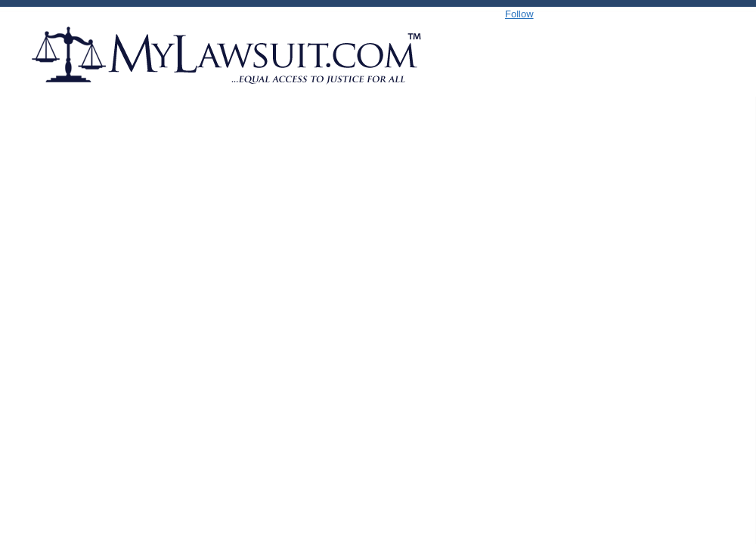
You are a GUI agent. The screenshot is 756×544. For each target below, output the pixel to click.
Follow (519, 14)
